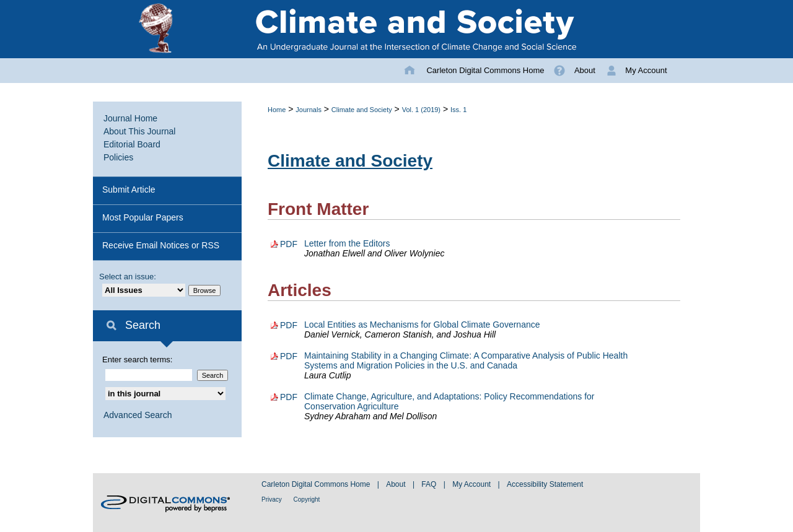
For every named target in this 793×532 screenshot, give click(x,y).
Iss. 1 (458, 110)
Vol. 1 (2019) (421, 110)
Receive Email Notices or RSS (161, 245)
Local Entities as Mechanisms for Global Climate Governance (422, 325)
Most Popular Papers (143, 217)
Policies (118, 157)
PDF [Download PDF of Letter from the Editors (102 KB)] (289, 244)
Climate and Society (362, 110)
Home (277, 110)
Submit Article (129, 190)
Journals (309, 110)
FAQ (430, 484)
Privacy (273, 499)
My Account (472, 484)
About (397, 484)
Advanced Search (138, 415)
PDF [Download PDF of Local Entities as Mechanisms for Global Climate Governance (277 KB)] (289, 325)
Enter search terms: (137, 360)
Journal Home (130, 118)
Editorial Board (132, 144)
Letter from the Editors (347, 243)
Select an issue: (128, 277)
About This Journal (139, 131)
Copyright (307, 499)
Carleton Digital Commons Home (317, 484)
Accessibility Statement (545, 484)
